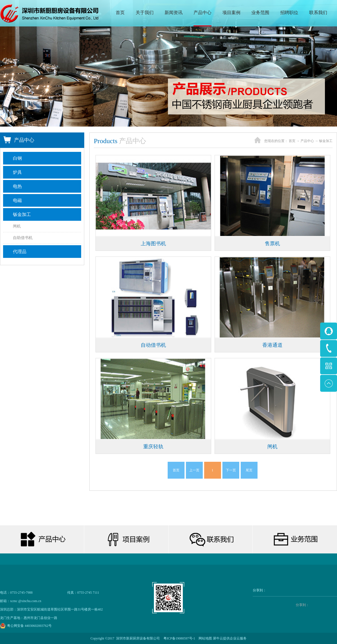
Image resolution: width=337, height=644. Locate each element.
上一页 (194, 470)
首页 (120, 13)
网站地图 (204, 638)
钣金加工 (326, 141)
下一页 (231, 470)
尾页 (249, 470)
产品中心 (307, 141)
